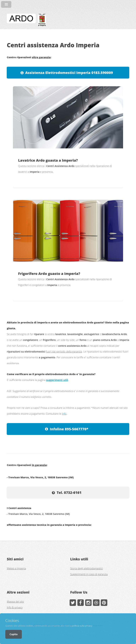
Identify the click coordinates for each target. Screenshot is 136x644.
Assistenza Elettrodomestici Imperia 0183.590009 (69, 73)
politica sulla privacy (82, 626)
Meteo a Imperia (16, 568)
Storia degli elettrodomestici (87, 568)
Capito (14, 634)
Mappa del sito (15, 601)
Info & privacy (15, 607)
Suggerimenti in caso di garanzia (89, 574)
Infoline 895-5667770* (69, 429)
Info (64, 414)
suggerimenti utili (57, 380)
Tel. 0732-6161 (69, 493)
